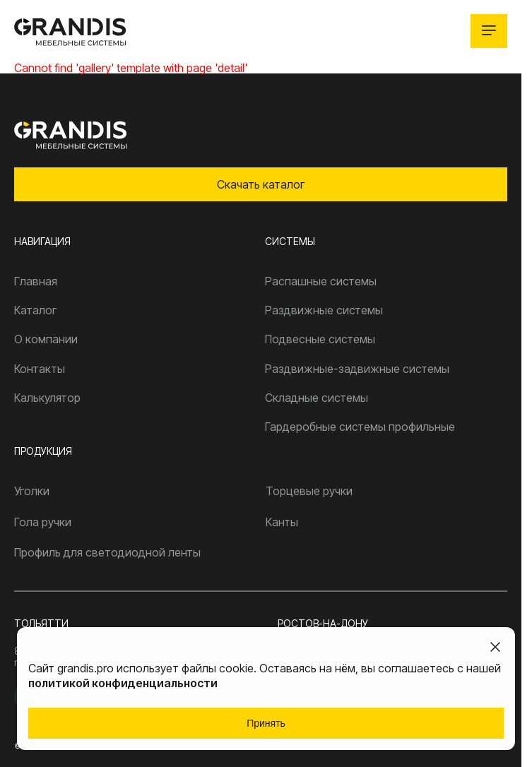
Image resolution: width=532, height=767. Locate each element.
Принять (266, 723)
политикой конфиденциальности (123, 683)
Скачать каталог (261, 184)
